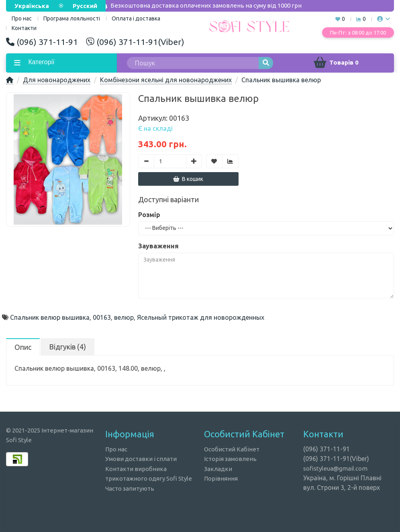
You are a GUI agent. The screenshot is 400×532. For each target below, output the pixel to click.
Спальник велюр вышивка (50, 317)
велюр (124, 317)
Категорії (41, 62)
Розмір (149, 215)
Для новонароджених (57, 80)
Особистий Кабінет (232, 449)
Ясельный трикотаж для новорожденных (201, 317)
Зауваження (158, 246)
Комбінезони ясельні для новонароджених (166, 80)
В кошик (188, 179)
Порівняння (221, 478)
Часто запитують (130, 488)
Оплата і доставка (136, 18)
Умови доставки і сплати (141, 459)
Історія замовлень (230, 459)
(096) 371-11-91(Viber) (135, 42)
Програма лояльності (72, 18)
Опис (23, 347)
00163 (102, 317)
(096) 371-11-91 (42, 42)
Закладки (218, 469)
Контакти (24, 28)
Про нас (116, 449)
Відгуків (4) (67, 347)
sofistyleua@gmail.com (335, 468)
